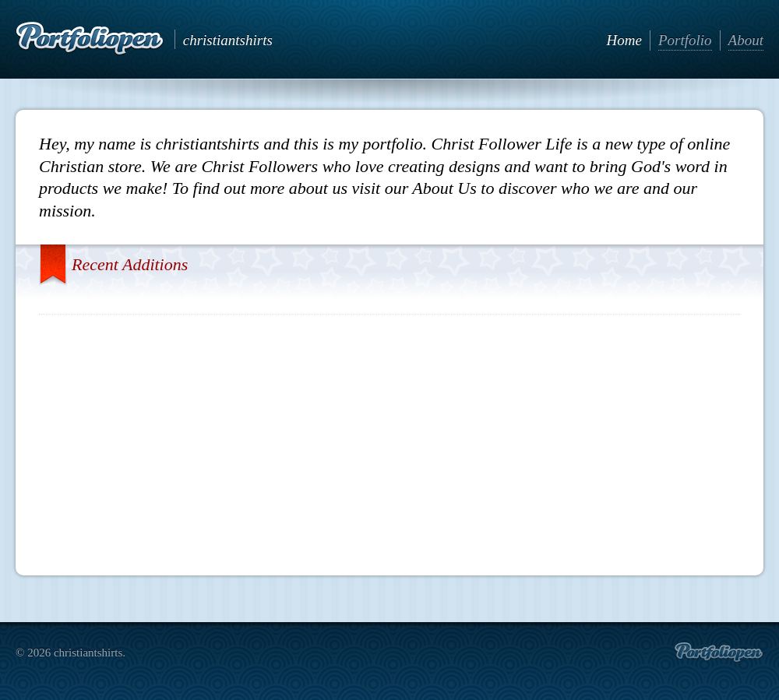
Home (624, 40)
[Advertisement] (390, 439)
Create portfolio (719, 653)
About (746, 40)
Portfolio (685, 40)
